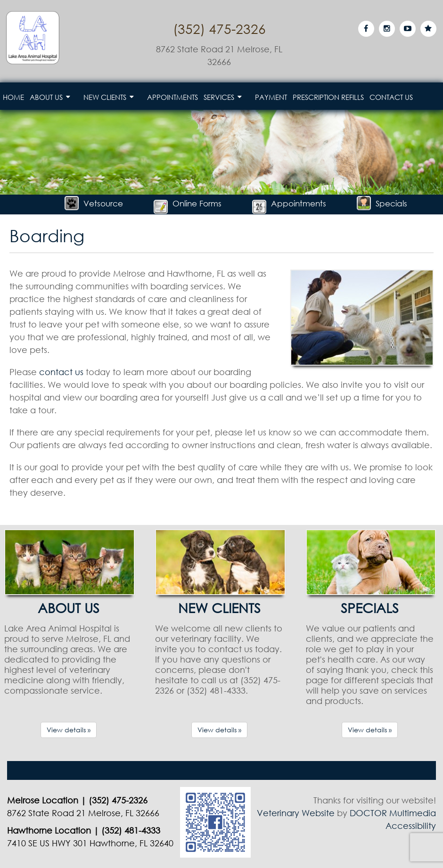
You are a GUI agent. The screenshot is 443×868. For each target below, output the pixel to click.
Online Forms (188, 203)
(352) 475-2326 (219, 28)
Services (219, 97)
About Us (46, 97)
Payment (271, 97)
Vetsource (94, 203)
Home (13, 97)
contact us (61, 372)
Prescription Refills (328, 97)
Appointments (172, 97)
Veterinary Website (296, 813)
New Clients (105, 97)
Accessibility (411, 826)
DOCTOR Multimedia (393, 813)
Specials (382, 203)
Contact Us (391, 97)
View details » (69, 730)
